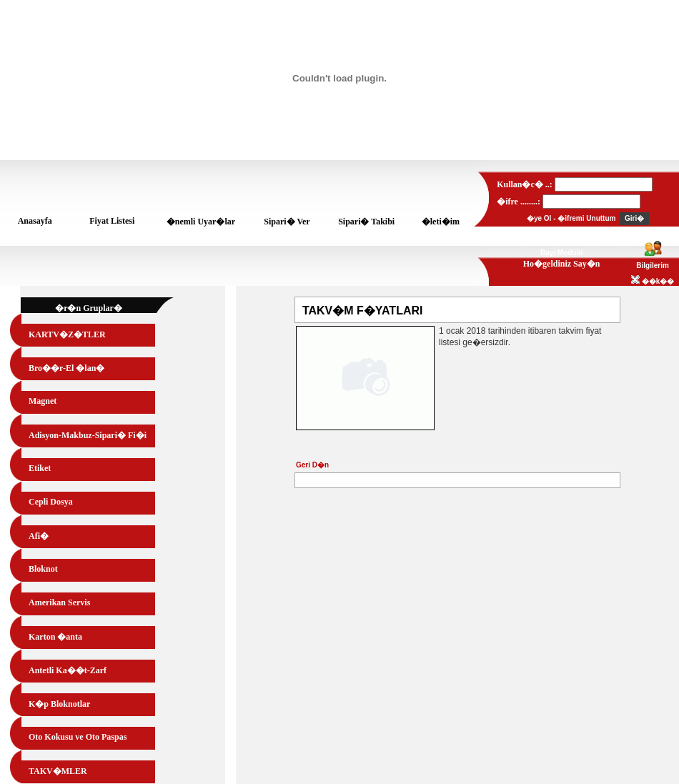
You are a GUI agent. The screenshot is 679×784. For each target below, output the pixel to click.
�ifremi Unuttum (586, 218)
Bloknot (43, 569)
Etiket (40, 468)
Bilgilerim (653, 266)
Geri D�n (312, 465)
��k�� (653, 281)
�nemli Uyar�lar (201, 222)
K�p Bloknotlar (59, 704)
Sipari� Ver (287, 222)
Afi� (39, 536)
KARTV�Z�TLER (67, 334)
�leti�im (441, 222)
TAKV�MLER (58, 771)
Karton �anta (55, 637)
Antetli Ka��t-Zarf (68, 670)
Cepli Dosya (51, 502)
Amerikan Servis (59, 602)
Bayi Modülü (561, 253)
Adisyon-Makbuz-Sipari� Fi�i (88, 435)
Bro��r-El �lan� (66, 368)
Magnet (43, 401)
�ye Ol (539, 218)
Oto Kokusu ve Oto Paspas (78, 737)
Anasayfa (35, 221)
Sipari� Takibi (366, 222)
